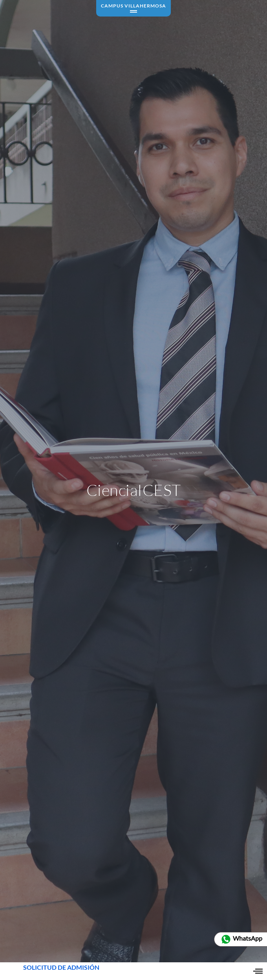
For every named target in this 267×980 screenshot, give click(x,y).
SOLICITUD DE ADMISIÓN (61, 971)
